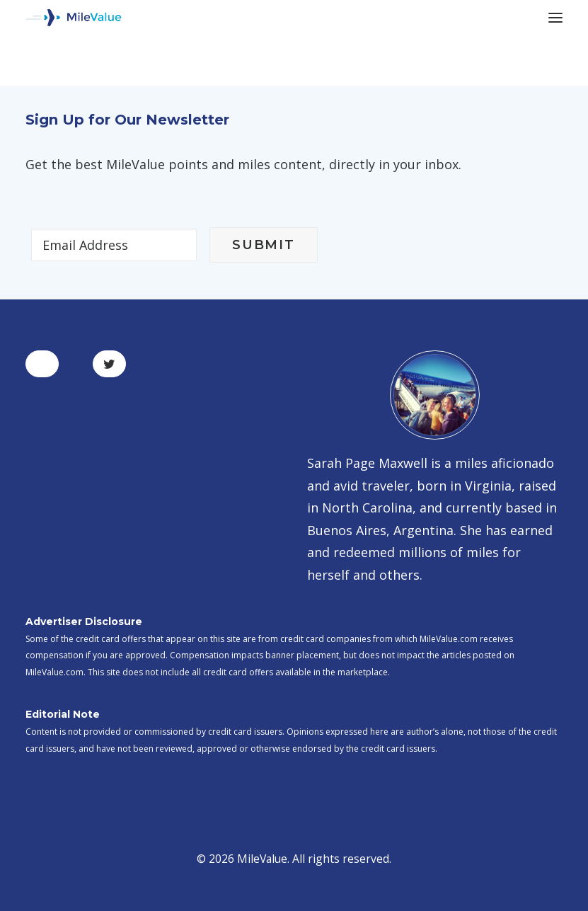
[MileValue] (74, 18)
